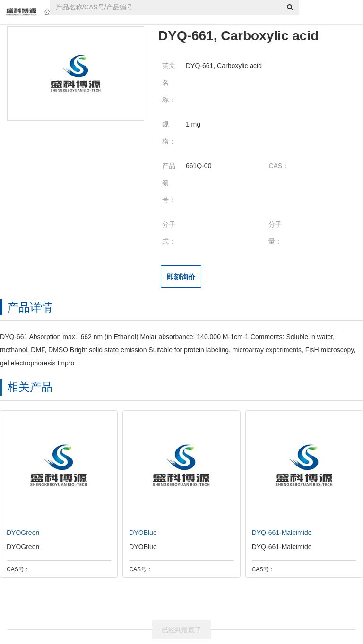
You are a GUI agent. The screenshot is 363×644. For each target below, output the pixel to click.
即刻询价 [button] (181, 277)
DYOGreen (21, 533)
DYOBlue (140, 533)
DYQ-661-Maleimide (280, 533)
